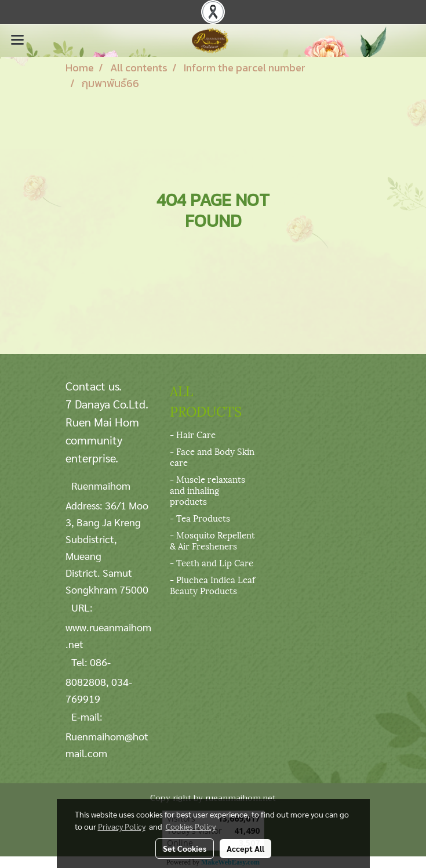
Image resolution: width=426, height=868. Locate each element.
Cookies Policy (191, 826)
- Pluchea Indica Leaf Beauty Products (212, 585)
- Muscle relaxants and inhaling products (207, 490)
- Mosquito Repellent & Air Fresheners (212, 540)
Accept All (245, 848)
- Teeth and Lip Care (212, 562)
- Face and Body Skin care (212, 456)
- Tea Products (200, 518)
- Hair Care (193, 434)
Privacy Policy (122, 826)
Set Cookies (185, 848)
